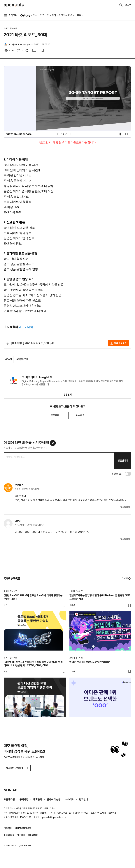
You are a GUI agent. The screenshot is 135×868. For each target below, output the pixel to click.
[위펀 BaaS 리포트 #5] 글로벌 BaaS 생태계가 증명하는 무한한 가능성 (33, 597)
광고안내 (83, 799)
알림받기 (68, 395)
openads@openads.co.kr (54, 817)
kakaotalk (33, 835)
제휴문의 (38, 799)
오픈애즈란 (9, 799)
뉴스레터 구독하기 (17, 768)
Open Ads (14, 5)
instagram (9, 835)
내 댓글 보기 (117, 474)
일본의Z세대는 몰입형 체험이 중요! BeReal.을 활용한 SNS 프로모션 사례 (100, 597)
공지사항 (24, 799)
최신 (35, 15)
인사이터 (52, 15)
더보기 (126, 578)
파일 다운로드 (118, 343)
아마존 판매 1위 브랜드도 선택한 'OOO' (90, 662)
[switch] (128, 474)
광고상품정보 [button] (65, 15)
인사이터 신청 (54, 799)
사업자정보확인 (41, 813)
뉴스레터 (70, 799)
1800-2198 (26, 817)
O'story (25, 15)
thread (21, 835)
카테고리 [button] (10, 15)
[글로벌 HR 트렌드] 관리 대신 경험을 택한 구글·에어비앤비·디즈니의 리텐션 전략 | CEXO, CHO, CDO (34, 664)
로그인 (128, 5)
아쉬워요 (80, 415)
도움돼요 (55, 415)
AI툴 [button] (79, 15)
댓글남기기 (123, 461)
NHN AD (11, 790)
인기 (42, 15)
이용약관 (8, 828)
